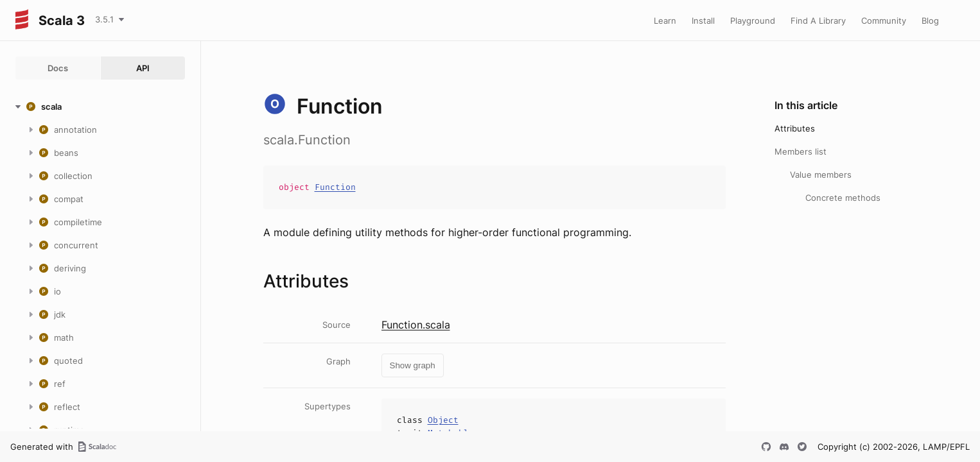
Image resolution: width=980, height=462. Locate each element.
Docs (58, 68)
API (143, 68)
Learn (665, 21)
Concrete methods (843, 198)
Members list (801, 151)
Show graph (413, 365)
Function (335, 187)
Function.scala (416, 325)
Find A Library (818, 21)
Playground (753, 21)
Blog (930, 21)
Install (703, 21)
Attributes (795, 128)
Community (884, 21)
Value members (821, 175)
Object (443, 420)
